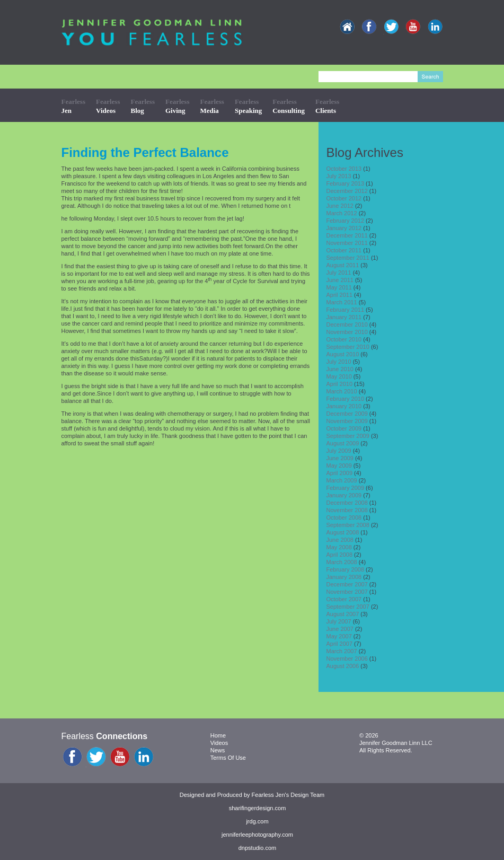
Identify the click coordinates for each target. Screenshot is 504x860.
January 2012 (344, 228)
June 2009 (340, 458)
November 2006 (347, 659)
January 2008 (344, 577)
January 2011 (344, 317)
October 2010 (344, 339)
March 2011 (342, 302)
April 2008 (340, 555)
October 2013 (344, 169)
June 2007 (340, 629)
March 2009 (342, 480)
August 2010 (343, 354)
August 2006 (343, 666)
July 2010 (339, 362)
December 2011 (347, 235)
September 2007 (348, 607)
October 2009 (344, 428)
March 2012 (342, 213)
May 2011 (339, 287)
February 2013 (346, 183)
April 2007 (340, 644)
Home (218, 735)
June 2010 (340, 369)
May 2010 (339, 376)
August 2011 (343, 265)
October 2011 (344, 250)
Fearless (73, 106)
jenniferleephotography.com (257, 835)
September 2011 (348, 258)
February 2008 (346, 569)
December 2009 (347, 414)
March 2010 (342, 391)
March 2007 (342, 651)
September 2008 (348, 525)
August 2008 (343, 532)
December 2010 (347, 324)
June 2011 (340, 280)
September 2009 (348, 436)
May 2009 (339, 466)
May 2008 (339, 547)
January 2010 (344, 406)
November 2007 (347, 592)
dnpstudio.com (258, 848)
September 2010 (348, 347)
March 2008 (342, 562)
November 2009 (347, 421)
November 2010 (347, 332)
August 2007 (343, 614)
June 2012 (340, 206)
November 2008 (347, 510)
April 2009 (340, 473)
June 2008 (340, 540)
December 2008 (347, 503)
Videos (219, 743)
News (218, 750)
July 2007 (339, 621)
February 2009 (346, 488)
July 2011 (339, 273)
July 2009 (339, 451)
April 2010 (340, 384)
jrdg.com (257, 821)
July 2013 (339, 176)
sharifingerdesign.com (258, 808)
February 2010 (346, 399)
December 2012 (347, 191)
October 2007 (344, 599)
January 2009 (344, 495)
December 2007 (347, 584)
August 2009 (343, 443)
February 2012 (346, 221)
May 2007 (339, 636)
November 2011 (347, 243)
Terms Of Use (228, 758)
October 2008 (344, 517)
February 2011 (346, 310)
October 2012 (344, 198)
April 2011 (340, 295)
